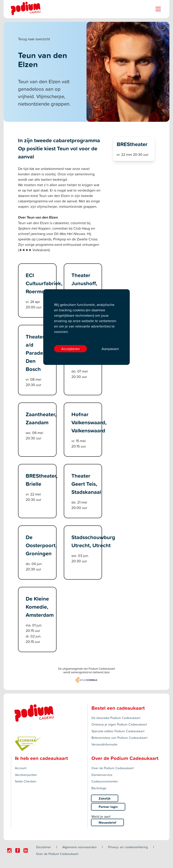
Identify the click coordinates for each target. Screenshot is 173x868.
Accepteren (71, 349)
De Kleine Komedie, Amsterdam (40, 607)
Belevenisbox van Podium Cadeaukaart (119, 738)
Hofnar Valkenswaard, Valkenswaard (89, 422)
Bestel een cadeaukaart (118, 708)
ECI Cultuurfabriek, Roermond (44, 283)
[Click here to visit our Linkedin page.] (26, 850)
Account (21, 768)
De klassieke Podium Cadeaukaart (116, 718)
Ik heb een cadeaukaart (41, 758)
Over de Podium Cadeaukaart (113, 768)
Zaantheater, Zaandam (41, 418)
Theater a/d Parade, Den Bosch (35, 353)
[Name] (158, 9)
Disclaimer (43, 847)
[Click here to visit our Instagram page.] (9, 850)
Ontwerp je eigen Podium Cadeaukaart (119, 724)
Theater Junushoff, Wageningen (87, 283)
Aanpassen (110, 349)
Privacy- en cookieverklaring (128, 847)
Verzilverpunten (26, 775)
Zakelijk (105, 798)
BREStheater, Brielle (42, 480)
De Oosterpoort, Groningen (41, 545)
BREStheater (132, 144)
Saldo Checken (26, 781)
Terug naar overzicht (34, 39)
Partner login (108, 807)
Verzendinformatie (104, 744)
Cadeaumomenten (105, 781)
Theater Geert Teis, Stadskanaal (86, 484)
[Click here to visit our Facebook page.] (18, 850)
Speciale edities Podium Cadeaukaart (118, 731)
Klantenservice (102, 775)
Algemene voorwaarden (80, 847)
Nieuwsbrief (107, 822)
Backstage (99, 788)
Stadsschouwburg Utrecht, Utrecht (93, 541)
